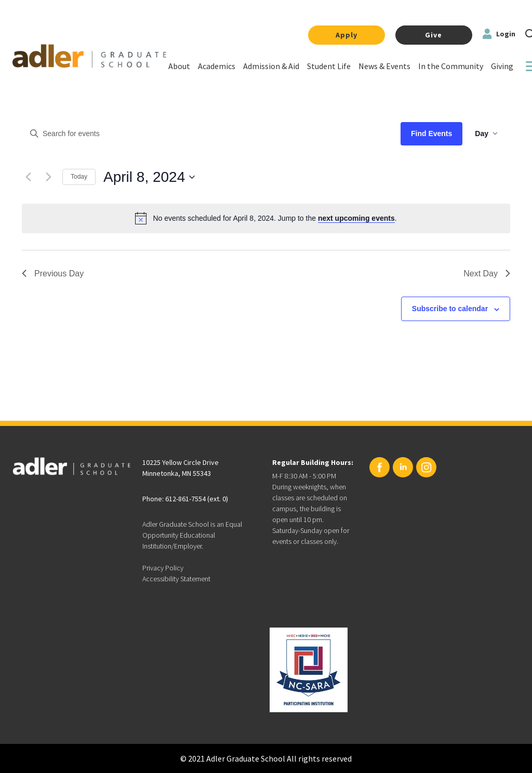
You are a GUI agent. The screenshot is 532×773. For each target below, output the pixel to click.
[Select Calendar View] (486, 134)
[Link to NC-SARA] (309, 670)
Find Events (431, 134)
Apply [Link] (347, 35)
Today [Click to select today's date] (79, 177)
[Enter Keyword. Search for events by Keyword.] (206, 134)
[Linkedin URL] (403, 467)
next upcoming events (356, 218)
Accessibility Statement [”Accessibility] (176, 579)
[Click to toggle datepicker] (149, 177)
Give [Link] (434, 35)
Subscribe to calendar (450, 309)
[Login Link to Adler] (499, 35)
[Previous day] (28, 177)
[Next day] (48, 177)
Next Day (487, 274)
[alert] (275, 218)
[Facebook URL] (380, 467)
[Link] (179, 68)
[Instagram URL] (426, 467)
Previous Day (53, 274)
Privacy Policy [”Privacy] (163, 568)
